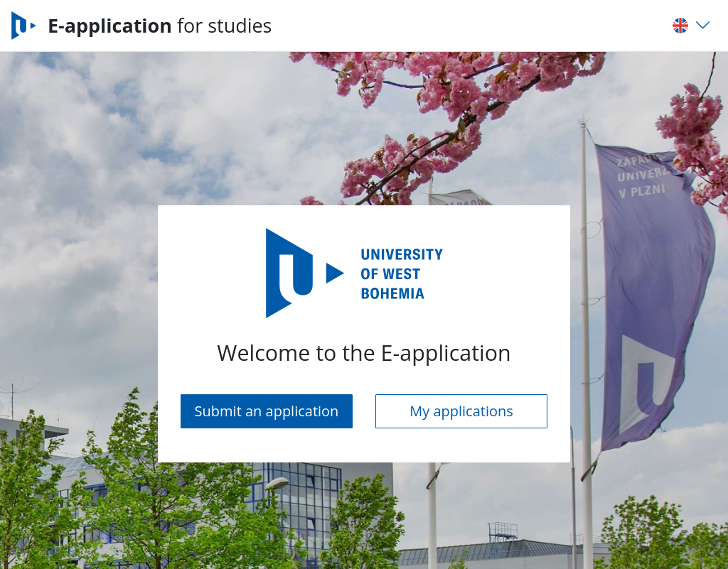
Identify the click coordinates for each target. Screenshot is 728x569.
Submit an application (267, 411)
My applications (461, 411)
